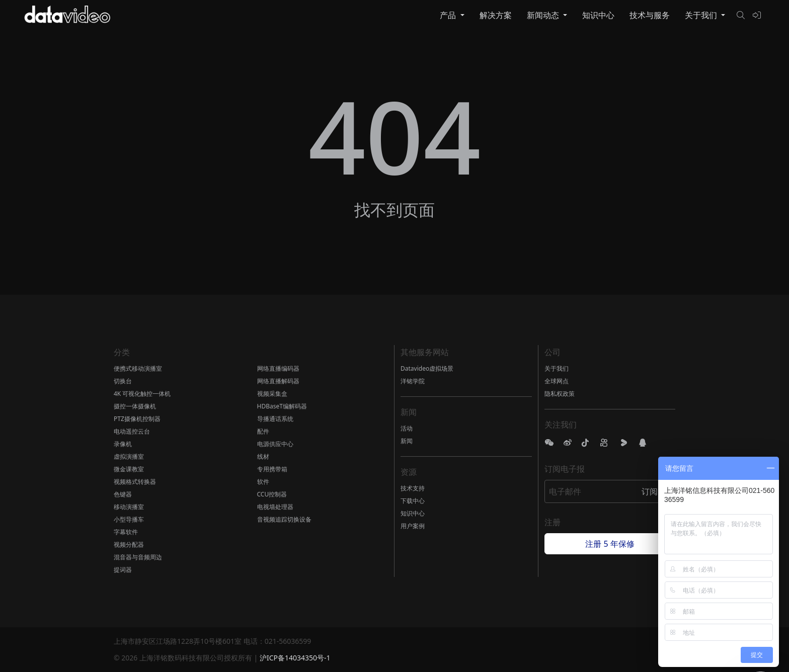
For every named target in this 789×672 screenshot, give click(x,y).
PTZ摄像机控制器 (137, 419)
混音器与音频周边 (138, 557)
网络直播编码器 (278, 368)
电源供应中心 (275, 444)
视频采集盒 (272, 394)
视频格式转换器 (135, 482)
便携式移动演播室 (138, 368)
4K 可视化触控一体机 (142, 394)
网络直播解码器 (278, 381)
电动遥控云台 (132, 431)
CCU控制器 (272, 494)
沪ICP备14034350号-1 (295, 658)
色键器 (123, 494)
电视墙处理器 (275, 507)
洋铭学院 (413, 381)
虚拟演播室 (129, 456)
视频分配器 (129, 544)
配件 (263, 431)
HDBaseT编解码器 (282, 406)
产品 (449, 15)
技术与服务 (650, 15)
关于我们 (702, 15)
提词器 (123, 570)
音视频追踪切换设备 (284, 519)
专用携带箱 (272, 469)
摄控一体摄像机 (135, 406)
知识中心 (598, 15)
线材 (263, 456)
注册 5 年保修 (610, 544)
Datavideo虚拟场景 (427, 368)
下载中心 (413, 501)
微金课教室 (129, 469)
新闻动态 (544, 15)
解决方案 (496, 15)
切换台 (123, 381)
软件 (263, 482)
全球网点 (557, 381)
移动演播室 (129, 507)
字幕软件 (126, 532)
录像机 (123, 444)
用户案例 (413, 526)
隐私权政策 (560, 394)
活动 (407, 428)
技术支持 (413, 488)
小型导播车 (129, 519)
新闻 (407, 441)
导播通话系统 (275, 419)
